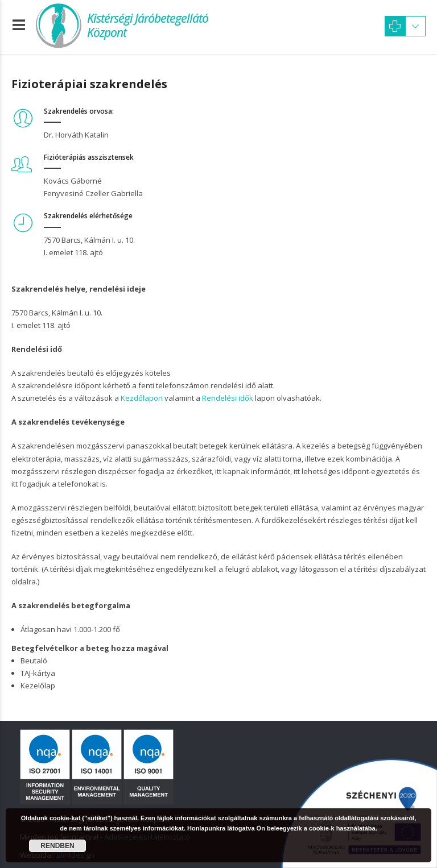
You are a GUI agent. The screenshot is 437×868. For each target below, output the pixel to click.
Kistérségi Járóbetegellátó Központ (148, 26)
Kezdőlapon (142, 398)
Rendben (57, 846)
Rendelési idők (228, 398)
